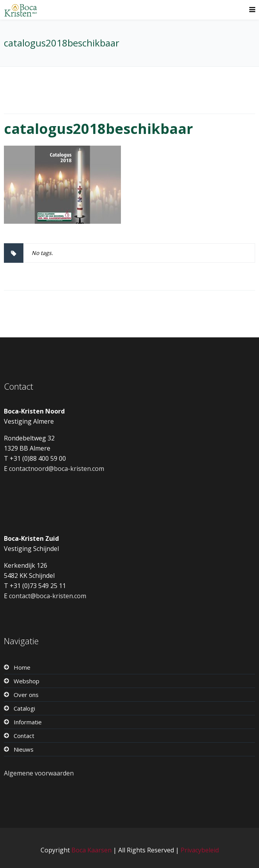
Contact (24, 736)
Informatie (28, 722)
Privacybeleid (200, 850)
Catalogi (24, 708)
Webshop (27, 681)
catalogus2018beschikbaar (98, 129)
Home (22, 667)
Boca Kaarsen (91, 850)
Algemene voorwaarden (39, 773)
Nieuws (24, 749)
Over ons (26, 695)
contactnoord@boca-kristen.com (57, 469)
